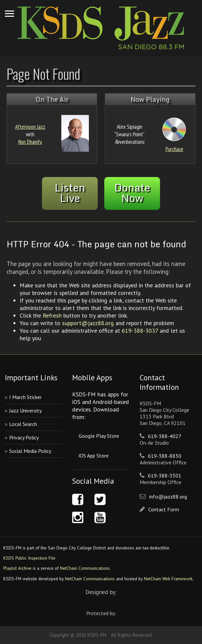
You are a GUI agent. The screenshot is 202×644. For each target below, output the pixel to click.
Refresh (52, 315)
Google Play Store (99, 436)
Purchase (174, 149)
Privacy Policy (24, 437)
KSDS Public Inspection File (29, 558)
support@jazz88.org (88, 323)
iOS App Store (94, 455)
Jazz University (25, 411)
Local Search (23, 424)
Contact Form (164, 509)
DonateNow (132, 193)
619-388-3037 (140, 331)
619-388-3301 (165, 476)
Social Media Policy (30, 451)
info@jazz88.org (168, 497)
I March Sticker (25, 397)
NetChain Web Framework (168, 579)
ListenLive (70, 193)
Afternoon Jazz (30, 127)
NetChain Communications (85, 568)
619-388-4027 (165, 436)
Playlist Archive (17, 568)
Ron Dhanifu (30, 142)
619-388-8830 (165, 456)
